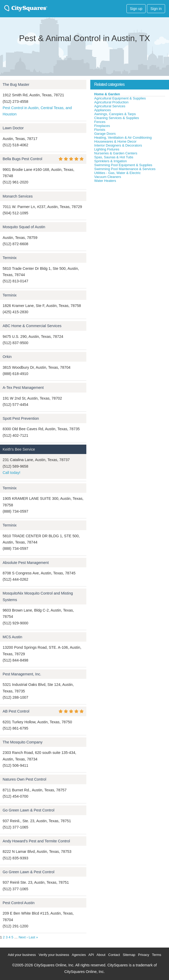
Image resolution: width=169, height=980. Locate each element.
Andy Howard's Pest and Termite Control (36, 841)
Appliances (103, 110)
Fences (100, 122)
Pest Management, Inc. (22, 674)
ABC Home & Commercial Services (32, 326)
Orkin (7, 357)
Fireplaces (102, 126)
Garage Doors (105, 134)
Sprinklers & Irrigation (110, 161)
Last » (33, 937)
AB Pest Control (16, 711)
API (91, 955)
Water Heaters (105, 181)
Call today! (12, 473)
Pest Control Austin (19, 903)
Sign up (136, 9)
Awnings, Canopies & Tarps (115, 114)
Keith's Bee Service (19, 449)
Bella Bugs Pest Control (22, 159)
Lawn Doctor (13, 128)
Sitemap (129, 955)
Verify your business (54, 955)
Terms (157, 955)
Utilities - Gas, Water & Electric (117, 173)
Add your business (22, 955)
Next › (23, 937)
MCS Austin (12, 637)
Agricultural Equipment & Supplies (120, 98)
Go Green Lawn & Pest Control (28, 810)
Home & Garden (107, 94)
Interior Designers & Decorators (118, 145)
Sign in (156, 9)
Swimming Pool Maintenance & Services (125, 169)
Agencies (79, 955)
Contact (114, 955)
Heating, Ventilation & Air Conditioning (123, 138)
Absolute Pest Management (26, 563)
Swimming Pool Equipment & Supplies (123, 165)
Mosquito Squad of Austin (24, 227)
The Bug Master (16, 85)
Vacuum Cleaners (108, 177)
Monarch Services (18, 196)
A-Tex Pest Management (23, 388)
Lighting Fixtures (107, 149)
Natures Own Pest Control (24, 779)
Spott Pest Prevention (21, 418)
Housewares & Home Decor (115, 141)
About (101, 955)
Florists (100, 130)
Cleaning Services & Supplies (117, 118)
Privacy (144, 955)
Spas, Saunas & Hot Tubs (114, 157)
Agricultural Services (110, 106)
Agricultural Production (111, 102)
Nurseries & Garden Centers (116, 153)
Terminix (10, 258)
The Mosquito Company (23, 742)
